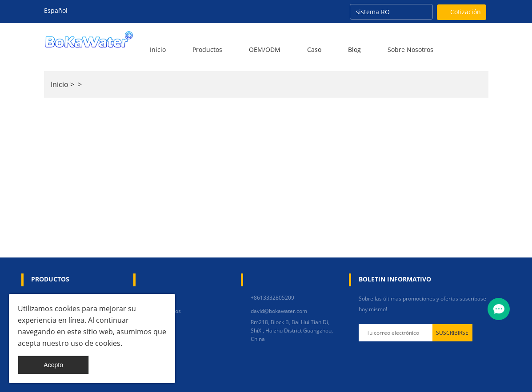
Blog (354, 49)
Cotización (466, 12)
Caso (314, 49)
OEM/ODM (265, 49)
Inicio (158, 49)
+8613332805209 (272, 298)
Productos (207, 49)
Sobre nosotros (410, 49)
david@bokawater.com (279, 311)
